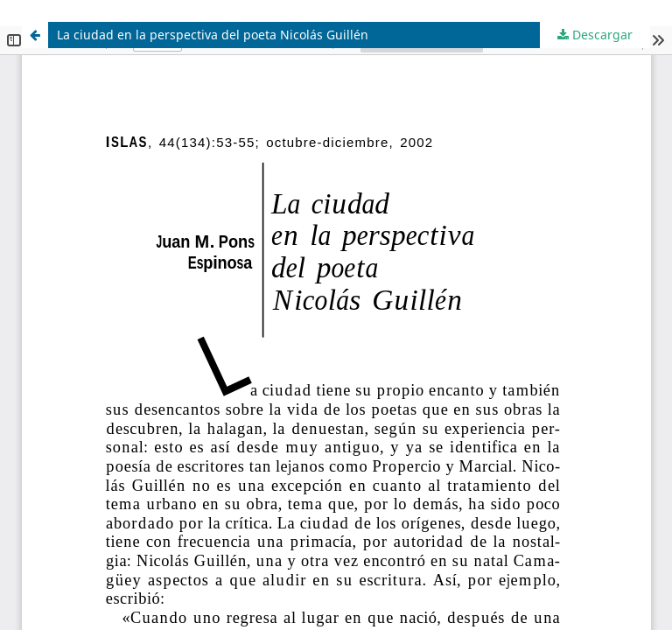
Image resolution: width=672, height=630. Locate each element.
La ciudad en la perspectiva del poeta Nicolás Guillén (213, 35)
